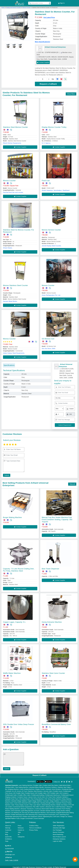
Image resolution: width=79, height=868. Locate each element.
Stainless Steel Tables (64, 786)
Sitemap (8, 827)
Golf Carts (56, 816)
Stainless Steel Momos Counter (15, 126)
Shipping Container (11, 796)
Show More (71, 93)
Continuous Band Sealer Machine (45, 808)
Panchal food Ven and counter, (13, 192)
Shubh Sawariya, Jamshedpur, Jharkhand (56, 190)
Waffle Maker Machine (12, 672)
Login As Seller (57, 840)
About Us (8, 825)
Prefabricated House (67, 794)
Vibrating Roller (10, 786)
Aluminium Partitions (51, 786)
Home (3, 7)
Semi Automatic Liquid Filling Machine (22, 810)
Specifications (9, 364)
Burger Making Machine (12, 517)
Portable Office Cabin (24, 794)
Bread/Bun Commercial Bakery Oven (56, 724)
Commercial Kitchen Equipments (22, 806)
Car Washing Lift (16, 812)
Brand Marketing (58, 834)
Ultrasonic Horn (50, 806)
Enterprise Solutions (59, 838)
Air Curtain (9, 806)
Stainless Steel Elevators (35, 790)
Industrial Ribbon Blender (37, 786)
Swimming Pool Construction (47, 814)
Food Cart (46, 180)
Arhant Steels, (8, 247)
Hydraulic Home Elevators (53, 788)
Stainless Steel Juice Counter (53, 672)
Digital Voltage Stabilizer (35, 800)
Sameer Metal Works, (10, 301)
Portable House (58, 790)
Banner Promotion (58, 831)
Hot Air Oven (41, 796)
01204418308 (9, 848)
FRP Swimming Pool (31, 814)
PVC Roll (71, 804)
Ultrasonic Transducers (27, 808)
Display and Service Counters (14, 7)
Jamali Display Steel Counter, (52, 245)
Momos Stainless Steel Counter (15, 285)
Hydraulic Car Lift (11, 790)
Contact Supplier (43, 61)
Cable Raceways (61, 806)
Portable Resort (30, 792)
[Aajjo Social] (62, 781)
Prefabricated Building (38, 794)
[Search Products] (29, 3)
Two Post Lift (26, 812)
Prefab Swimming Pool (18, 814)
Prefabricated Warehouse (53, 794)
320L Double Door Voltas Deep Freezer (19, 724)
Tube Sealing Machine (22, 786)
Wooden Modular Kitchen (48, 810)
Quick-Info (8, 836)
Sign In (61, 3)
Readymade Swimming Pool (13, 816)
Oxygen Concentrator (27, 818)
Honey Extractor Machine (52, 621)
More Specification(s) (42, 41)
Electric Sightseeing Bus (45, 816)
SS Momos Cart (48, 338)
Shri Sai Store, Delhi (49, 348)
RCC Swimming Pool (62, 814)
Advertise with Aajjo (59, 827)
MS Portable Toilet (19, 792)
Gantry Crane (9, 802)
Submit (6, 474)
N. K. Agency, (46, 142)
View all (72, 483)
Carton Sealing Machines (27, 788)
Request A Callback (39, 774)
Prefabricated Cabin (11, 794)
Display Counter (40, 788)
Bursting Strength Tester (48, 802)
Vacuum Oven (32, 796)
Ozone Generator (39, 818)
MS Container (64, 792)
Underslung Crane (66, 800)
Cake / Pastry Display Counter (20, 804)
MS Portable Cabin (41, 792)
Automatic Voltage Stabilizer (51, 800)
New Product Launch (59, 836)
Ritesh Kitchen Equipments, (12, 142)
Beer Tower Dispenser (51, 568)
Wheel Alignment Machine (38, 812)
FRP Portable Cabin (53, 792)
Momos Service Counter (51, 229)
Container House (22, 796)
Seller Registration (59, 825)
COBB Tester (36, 802)
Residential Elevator (68, 788)
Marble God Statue (62, 804)
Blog (7, 834)
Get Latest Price (49, 17)
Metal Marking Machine (49, 804)
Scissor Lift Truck (22, 790)
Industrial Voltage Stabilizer (19, 800)
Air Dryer (37, 810)
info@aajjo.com (10, 854)
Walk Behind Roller (65, 785)
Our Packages (57, 829)
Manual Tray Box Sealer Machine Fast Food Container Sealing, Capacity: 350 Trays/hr (57, 519)
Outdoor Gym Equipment (30, 816)
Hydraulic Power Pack (12, 798)
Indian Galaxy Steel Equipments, (14, 352)
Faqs (7, 840)
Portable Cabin (38, 785)
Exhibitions (9, 838)
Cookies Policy (34, 825)
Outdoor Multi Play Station (51, 785)
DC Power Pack (51, 796)
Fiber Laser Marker (35, 804)
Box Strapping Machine (12, 788)
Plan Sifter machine (39, 806)
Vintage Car (64, 816)
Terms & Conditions (35, 827)
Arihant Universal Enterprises (55, 46)
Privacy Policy (34, 829)
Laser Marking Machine (25, 785)
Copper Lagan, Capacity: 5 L (14, 621)
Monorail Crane (27, 802)
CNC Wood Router (24, 798)
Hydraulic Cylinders (62, 796)
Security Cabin (48, 790)
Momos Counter (27, 7)
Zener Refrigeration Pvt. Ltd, (51, 294)
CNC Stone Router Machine (53, 798)
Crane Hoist (17, 802)
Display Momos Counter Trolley (54, 126)
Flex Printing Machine (37, 798)
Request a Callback (48, 83)
